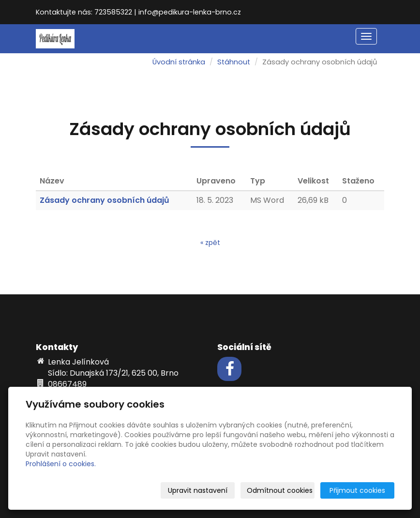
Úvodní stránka (179, 62)
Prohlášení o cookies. (61, 464)
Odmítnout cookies (280, 490)
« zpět (210, 243)
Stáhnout (234, 62)
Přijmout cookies (357, 490)
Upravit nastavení (198, 490)
